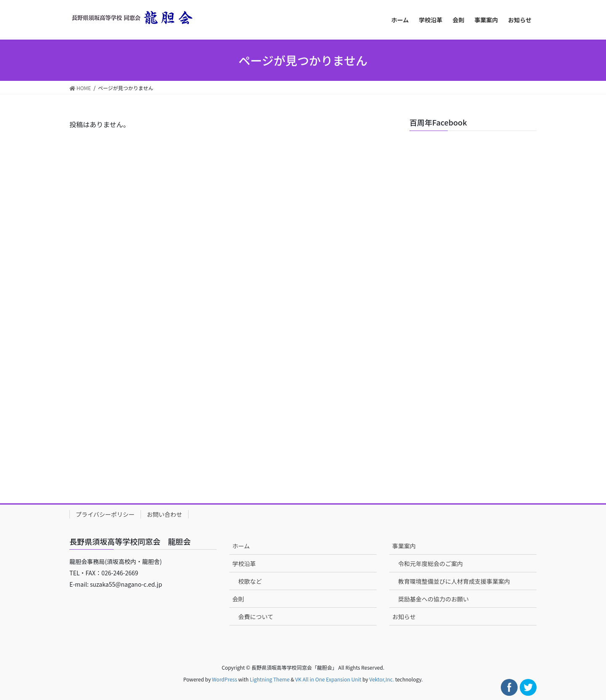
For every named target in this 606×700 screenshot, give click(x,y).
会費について (256, 617)
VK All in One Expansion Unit (328, 679)
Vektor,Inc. (381, 679)
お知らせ (404, 617)
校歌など (250, 581)
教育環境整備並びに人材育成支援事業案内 (454, 581)
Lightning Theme (270, 679)
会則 (238, 599)
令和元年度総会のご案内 (431, 564)
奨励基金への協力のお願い (433, 599)
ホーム (241, 546)
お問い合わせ (165, 514)
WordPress (225, 679)
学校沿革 (244, 564)
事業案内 (404, 546)
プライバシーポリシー (105, 514)
